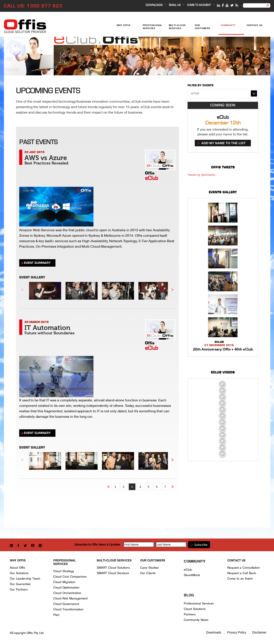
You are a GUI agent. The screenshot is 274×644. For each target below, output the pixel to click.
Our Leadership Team (25, 579)
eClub (188, 570)
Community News (196, 620)
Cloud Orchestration (67, 593)
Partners (190, 614)
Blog (189, 596)
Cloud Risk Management (70, 598)
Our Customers (202, 27)
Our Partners (19, 590)
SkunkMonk (192, 575)
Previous (22, 290)
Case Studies (149, 568)
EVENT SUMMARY (37, 263)
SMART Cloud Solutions (113, 568)
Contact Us (255, 26)
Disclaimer (259, 632)
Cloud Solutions (195, 609)
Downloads (154, 5)
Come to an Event (240, 579)
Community (228, 26)
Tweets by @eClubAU (201, 175)
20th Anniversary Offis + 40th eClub (223, 349)
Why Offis (124, 26)
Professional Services (153, 27)
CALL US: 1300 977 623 (33, 6)
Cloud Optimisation (66, 588)
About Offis (17, 568)
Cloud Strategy (64, 571)
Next (172, 290)
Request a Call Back (242, 573)
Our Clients (148, 573)
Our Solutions (19, 573)
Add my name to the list (223, 143)
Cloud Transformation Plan (68, 612)
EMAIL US (175, 5)
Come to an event (199, 5)
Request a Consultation (244, 568)
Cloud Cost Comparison (70, 577)
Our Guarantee (20, 584)
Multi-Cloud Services (177, 27)
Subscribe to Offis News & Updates (97, 545)
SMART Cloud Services (113, 573)
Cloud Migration (64, 582)
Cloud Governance (66, 604)
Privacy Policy (237, 632)
